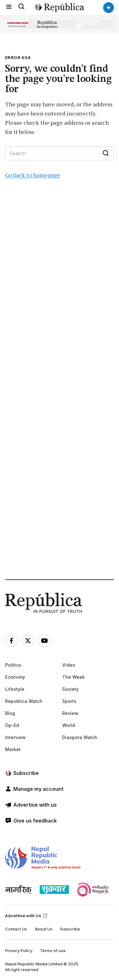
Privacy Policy (19, 950)
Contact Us (16, 929)
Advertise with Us (26, 916)
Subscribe (70, 929)
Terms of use (53, 950)
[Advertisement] (60, 392)
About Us (43, 929)
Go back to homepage (33, 175)
